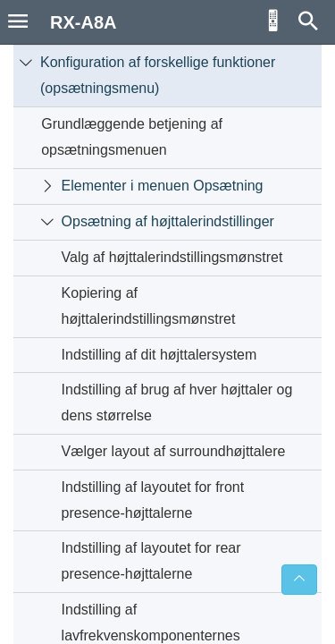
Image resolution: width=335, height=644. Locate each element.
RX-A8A (83, 22)
